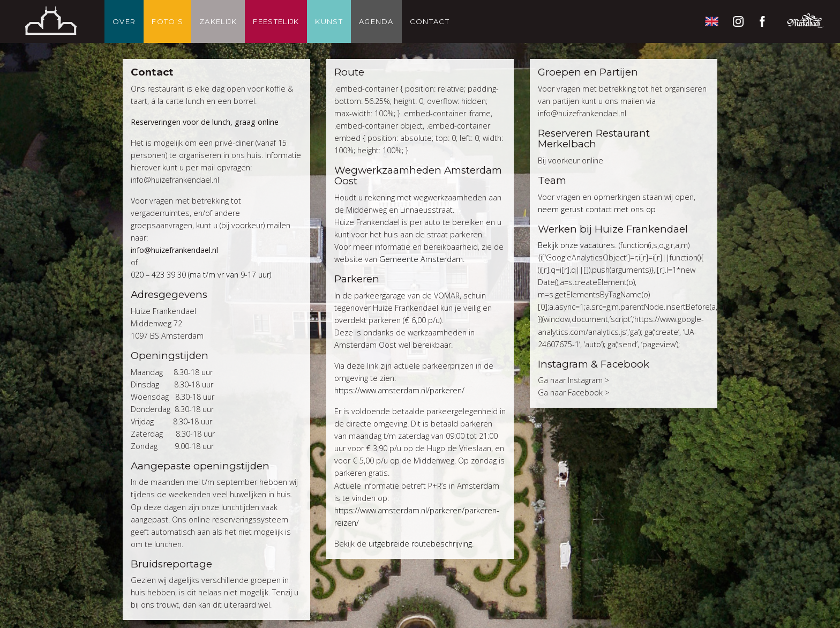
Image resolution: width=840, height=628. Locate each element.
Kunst (329, 21)
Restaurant (805, 21)
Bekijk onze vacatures (576, 245)
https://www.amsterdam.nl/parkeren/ (399, 390)
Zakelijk (218, 21)
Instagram (738, 21)
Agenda (376, 21)
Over (124, 21)
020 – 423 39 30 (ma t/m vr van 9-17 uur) (201, 275)
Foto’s (167, 21)
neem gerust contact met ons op (597, 209)
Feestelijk (276, 21)
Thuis (51, 21)
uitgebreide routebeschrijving (420, 544)
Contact (430, 21)
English (711, 21)
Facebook (765, 21)
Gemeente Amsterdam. (423, 259)
